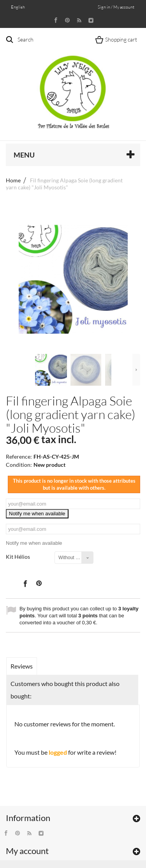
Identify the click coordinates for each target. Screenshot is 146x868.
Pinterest (39, 583)
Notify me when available (37, 514)
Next (136, 370)
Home (13, 180)
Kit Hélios (18, 557)
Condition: (19, 465)
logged (58, 752)
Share (25, 583)
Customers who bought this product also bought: (65, 690)
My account (27, 851)
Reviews (22, 666)
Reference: (19, 457)
